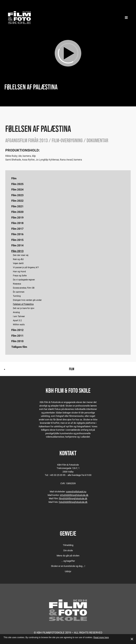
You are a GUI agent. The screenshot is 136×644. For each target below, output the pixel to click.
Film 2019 (17, 217)
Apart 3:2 (17, 320)
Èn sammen (19, 292)
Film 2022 (17, 201)
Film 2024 (17, 189)
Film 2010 (17, 341)
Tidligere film (19, 347)
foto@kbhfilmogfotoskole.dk (73, 502)
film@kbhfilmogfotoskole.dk (73, 498)
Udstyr (68, 571)
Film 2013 (17, 251)
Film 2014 (17, 245)
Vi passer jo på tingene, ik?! (26, 267)
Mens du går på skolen (68, 555)
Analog (16, 312)
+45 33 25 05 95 (57, 475)
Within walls (19, 324)
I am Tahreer (19, 316)
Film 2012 (17, 330)
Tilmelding (68, 545)
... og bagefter (68, 561)
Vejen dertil (18, 263)
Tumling (17, 296)
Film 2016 (17, 234)
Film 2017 (17, 229)
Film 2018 (17, 223)
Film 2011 (17, 336)
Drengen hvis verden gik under (27, 300)
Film (14, 178)
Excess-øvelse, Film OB (24, 288)
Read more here (101, 637)
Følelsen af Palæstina (23, 304)
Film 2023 (17, 195)
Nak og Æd (18, 259)
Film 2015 (17, 240)
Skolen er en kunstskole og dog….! (68, 566)
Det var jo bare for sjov (24, 308)
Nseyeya (17, 284)
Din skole (68, 550)
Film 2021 (17, 206)
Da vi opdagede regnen (24, 280)
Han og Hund (19, 271)
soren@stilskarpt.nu (76, 491)
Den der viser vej (21, 255)
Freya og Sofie (20, 275)
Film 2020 (17, 212)
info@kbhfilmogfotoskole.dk (74, 495)
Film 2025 (17, 184)
